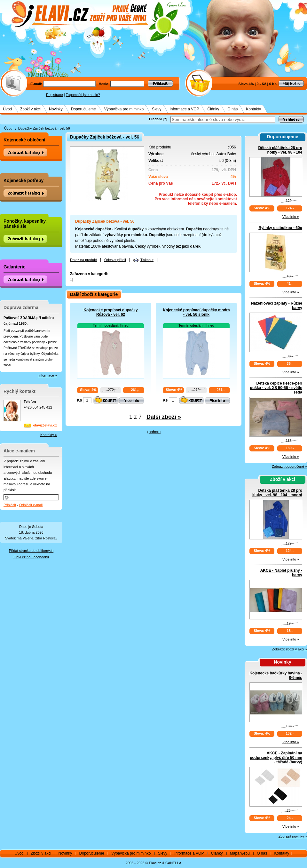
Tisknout (147, 260)
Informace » (48, 375)
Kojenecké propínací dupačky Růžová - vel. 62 (110, 312)
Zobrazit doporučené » (289, 466)
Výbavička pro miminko (124, 109)
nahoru (155, 432)
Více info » (291, 217)
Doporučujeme (83, 109)
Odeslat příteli (115, 260)
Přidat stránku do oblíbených (31, 551)
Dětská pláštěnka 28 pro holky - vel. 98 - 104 (280, 150)
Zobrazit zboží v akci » (290, 649)
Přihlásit (10, 505)
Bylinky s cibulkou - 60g (280, 228)
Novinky (56, 109)
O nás (232, 109)
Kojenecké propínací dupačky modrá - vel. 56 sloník (196, 312)
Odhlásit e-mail (31, 505)
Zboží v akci (30, 109)
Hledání (155, 119)
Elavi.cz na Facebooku (31, 557)
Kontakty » (49, 435)
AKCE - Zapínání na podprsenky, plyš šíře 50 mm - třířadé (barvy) (276, 758)
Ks (79, 400)
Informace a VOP (185, 109)
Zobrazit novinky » (293, 836)
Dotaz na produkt (83, 260)
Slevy (157, 109)
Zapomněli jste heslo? (83, 95)
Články (213, 109)
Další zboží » (164, 417)
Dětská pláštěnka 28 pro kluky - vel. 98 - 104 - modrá (277, 493)
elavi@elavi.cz (45, 425)
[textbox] (223, 119)
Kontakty (253, 109)
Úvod (7, 109)
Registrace (55, 95)
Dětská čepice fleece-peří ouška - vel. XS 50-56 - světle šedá (276, 388)
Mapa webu (240, 853)
